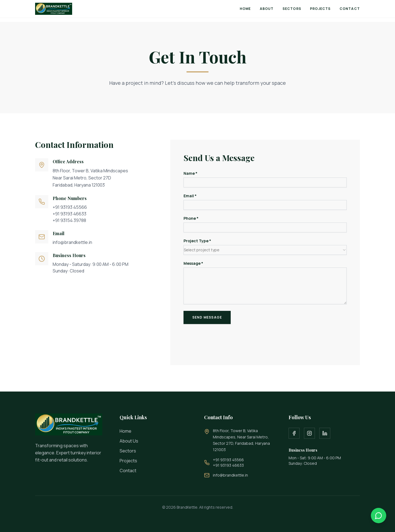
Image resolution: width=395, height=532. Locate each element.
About (267, 9)
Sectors (292, 9)
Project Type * (197, 241)
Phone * (191, 218)
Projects (320, 9)
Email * (190, 196)
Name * (191, 173)
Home (245, 9)
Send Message (207, 317)
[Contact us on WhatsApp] (379, 516)
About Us (129, 441)
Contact (350, 9)
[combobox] (265, 250)
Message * (193, 263)
